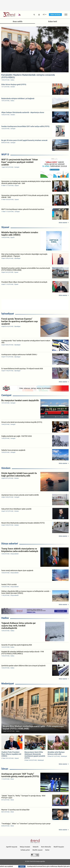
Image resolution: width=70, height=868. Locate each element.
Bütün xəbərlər (63, 223)
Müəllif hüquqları (59, 847)
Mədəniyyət (8, 684)
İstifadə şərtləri (25, 850)
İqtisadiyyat (8, 314)
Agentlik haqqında (12, 847)
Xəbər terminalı (55, 15)
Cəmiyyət (6, 395)
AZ (44, 15)
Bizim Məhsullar (46, 847)
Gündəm (6, 468)
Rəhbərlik (36, 847)
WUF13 (5, 154)
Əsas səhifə (18, 21)
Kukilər (47, 850)
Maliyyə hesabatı (25, 847)
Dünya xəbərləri (10, 544)
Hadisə (5, 618)
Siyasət (5, 227)
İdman (5, 769)
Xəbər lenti (53, 21)
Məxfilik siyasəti (38, 850)
